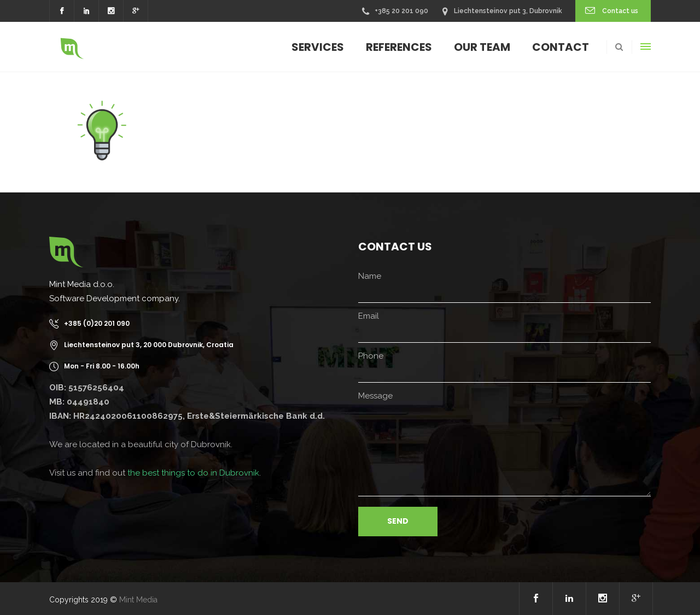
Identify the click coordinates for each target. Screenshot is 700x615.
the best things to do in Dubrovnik (193, 473)
